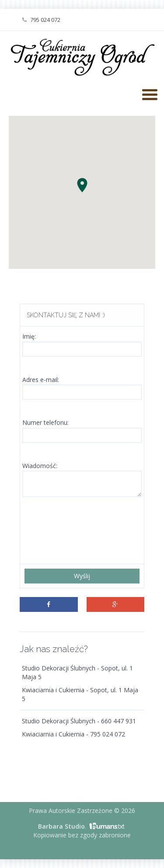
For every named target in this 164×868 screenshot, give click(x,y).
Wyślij (82, 576)
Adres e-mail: (41, 380)
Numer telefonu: (45, 422)
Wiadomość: (40, 466)
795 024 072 (41, 20)
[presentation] (91, 531)
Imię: (29, 336)
